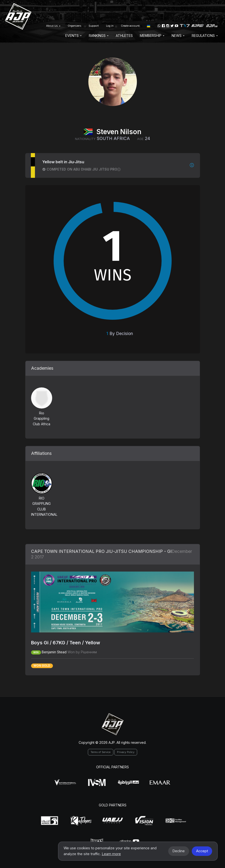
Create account (130, 26)
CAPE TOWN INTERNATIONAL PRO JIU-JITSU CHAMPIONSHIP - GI (101, 551)
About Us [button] (53, 26)
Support (94, 26)
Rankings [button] (99, 36)
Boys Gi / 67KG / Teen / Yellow (66, 643)
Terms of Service (100, 752)
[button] (149, 26)
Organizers (75, 26)
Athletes (124, 36)
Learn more (111, 854)
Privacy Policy (126, 752)
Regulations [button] (205, 36)
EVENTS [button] (73, 36)
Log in (110, 26)
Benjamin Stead (54, 652)
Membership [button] (152, 36)
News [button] (178, 36)
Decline (179, 851)
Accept (202, 851)
